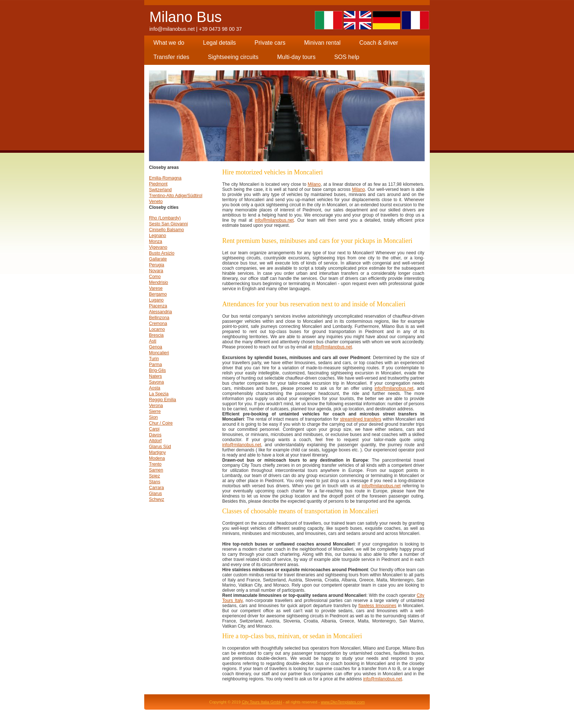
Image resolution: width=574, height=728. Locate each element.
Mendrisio (159, 282)
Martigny (157, 452)
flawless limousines (377, 606)
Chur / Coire (161, 423)
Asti (153, 341)
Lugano (156, 300)
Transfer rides (171, 57)
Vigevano (158, 247)
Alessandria (161, 312)
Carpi (154, 429)
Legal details (219, 43)
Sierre (155, 411)
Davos (155, 435)
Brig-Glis (157, 370)
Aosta (155, 388)
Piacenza (158, 306)
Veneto (156, 202)
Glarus (155, 494)
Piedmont (158, 184)
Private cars (270, 43)
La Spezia (159, 394)
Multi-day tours (296, 57)
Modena (157, 458)
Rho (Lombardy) (165, 218)
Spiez (154, 476)
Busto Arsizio (162, 253)
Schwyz (156, 499)
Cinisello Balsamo (166, 230)
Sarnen (156, 470)
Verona (156, 406)
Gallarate (158, 259)
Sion (153, 417)
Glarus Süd (160, 447)
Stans (155, 482)
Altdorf (155, 441)
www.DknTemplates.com (343, 702)
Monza (156, 241)
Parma (155, 365)
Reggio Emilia (163, 400)
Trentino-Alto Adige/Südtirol (176, 196)
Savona (156, 382)
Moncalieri (159, 353)
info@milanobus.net (172, 29)
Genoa (156, 347)
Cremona (158, 324)
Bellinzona (159, 318)
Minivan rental (323, 43)
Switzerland (160, 190)
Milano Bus (186, 17)
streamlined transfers (361, 419)
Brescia (156, 335)
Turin (154, 359)
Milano (314, 184)
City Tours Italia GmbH (262, 702)
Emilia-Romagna (165, 178)
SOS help (347, 57)
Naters (155, 376)
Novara (156, 271)
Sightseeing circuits (233, 57)
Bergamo (158, 294)
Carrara (156, 488)
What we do (169, 43)
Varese (156, 288)
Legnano (158, 236)
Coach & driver (379, 43)
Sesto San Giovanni (168, 224)
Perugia (156, 265)
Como (155, 277)
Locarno (157, 329)
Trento (155, 464)
